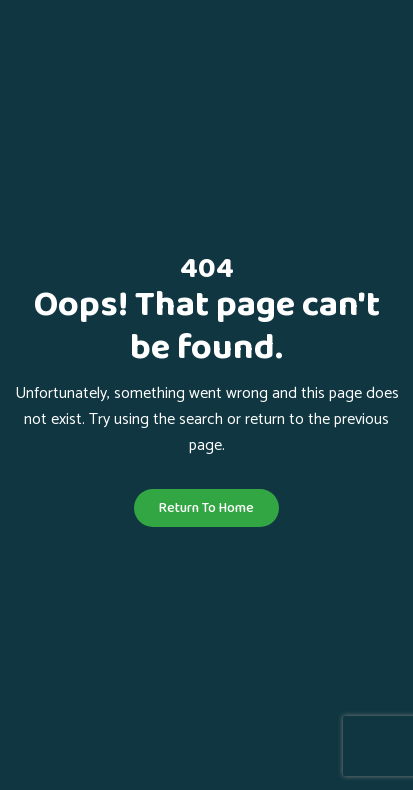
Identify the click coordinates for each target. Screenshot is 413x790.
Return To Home (206, 508)
